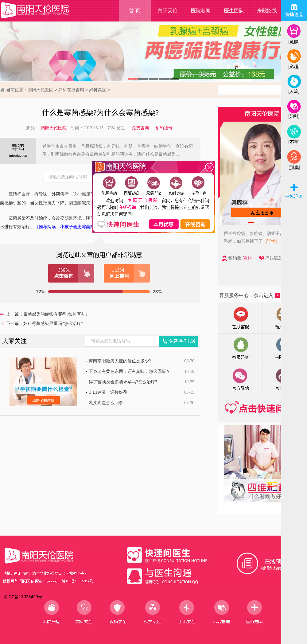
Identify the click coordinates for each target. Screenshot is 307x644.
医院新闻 (201, 11)
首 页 (134, 11)
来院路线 (267, 11)
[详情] (273, 241)
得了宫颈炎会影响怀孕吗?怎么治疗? (123, 382)
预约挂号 (164, 128)
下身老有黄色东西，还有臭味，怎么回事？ (130, 371)
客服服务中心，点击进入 (250, 295)
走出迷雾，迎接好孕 (108, 392)
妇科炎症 (98, 90)
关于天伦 (168, 11)
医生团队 (234, 11)
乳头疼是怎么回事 (106, 403)
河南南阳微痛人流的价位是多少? (120, 361)
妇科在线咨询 (71, 90)
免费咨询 (140, 128)
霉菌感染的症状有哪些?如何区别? (55, 314)
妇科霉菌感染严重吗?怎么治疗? (53, 324)
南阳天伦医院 (41, 90)
